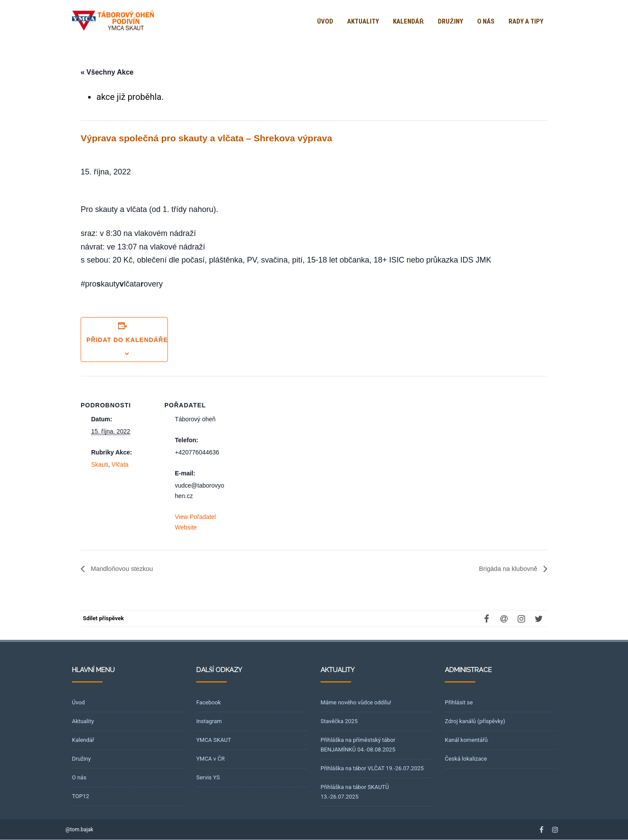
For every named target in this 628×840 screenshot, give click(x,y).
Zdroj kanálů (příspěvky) (475, 722)
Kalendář (408, 21)
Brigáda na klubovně (506, 569)
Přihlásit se (459, 703)
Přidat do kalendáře (127, 340)
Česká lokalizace (466, 759)
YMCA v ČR (210, 759)
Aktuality (363, 21)
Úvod (325, 21)
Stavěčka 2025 (339, 722)
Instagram (209, 722)
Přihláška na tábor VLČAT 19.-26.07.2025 (372, 769)
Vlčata (120, 464)
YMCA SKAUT (214, 740)
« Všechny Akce (107, 72)
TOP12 (80, 797)
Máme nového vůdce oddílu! (356, 703)
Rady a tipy (526, 21)
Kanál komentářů (466, 740)
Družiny (451, 21)
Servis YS (208, 778)
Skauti (100, 464)
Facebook (208, 703)
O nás (486, 21)
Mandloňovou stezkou (124, 569)
